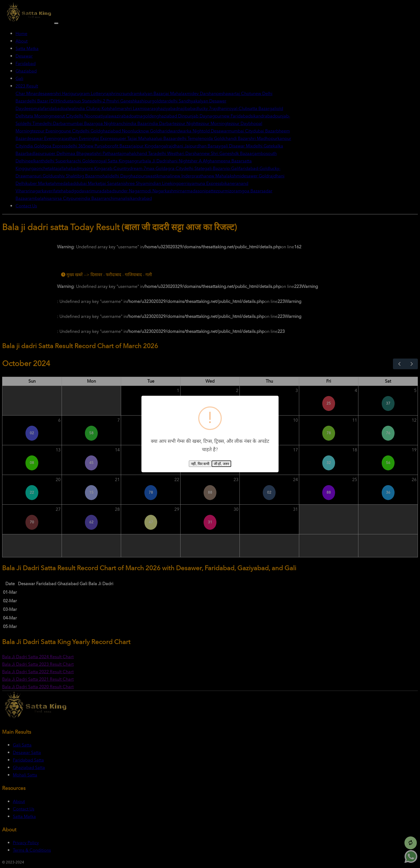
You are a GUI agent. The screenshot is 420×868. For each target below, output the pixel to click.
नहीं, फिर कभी (200, 464)
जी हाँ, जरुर (221, 464)
